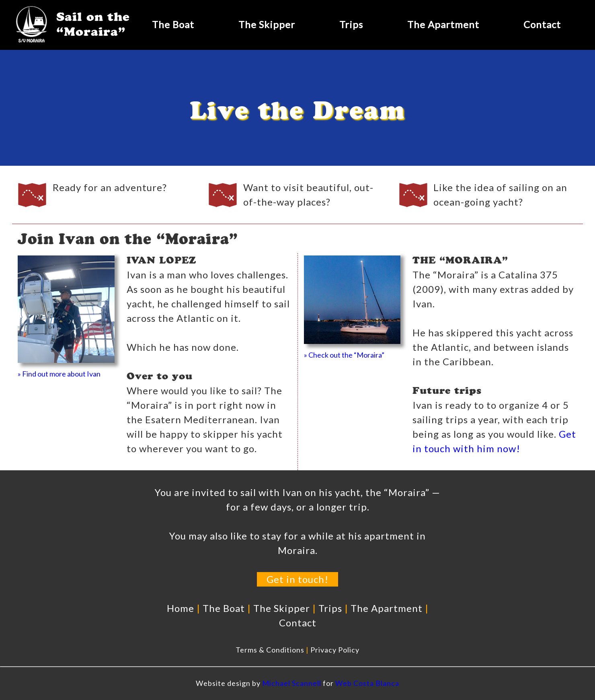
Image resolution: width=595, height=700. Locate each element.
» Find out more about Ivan (59, 374)
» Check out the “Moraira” (344, 355)
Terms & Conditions (270, 650)
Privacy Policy (335, 650)
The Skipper (267, 24)
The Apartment (443, 24)
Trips (351, 24)
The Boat (173, 24)
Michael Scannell (292, 683)
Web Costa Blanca (367, 683)
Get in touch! (297, 579)
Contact (542, 24)
